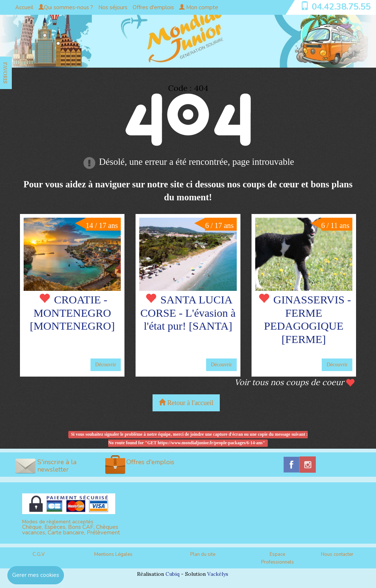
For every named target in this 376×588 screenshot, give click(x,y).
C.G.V (39, 554)
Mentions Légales (113, 554)
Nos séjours (113, 7)
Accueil (24, 7)
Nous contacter (337, 554)
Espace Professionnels (278, 558)
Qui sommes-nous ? (66, 7)
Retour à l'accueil (186, 403)
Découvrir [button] (106, 365)
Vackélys (218, 574)
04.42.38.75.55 (341, 7)
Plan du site (203, 554)
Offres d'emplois (153, 7)
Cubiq (172, 574)
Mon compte (199, 7)
